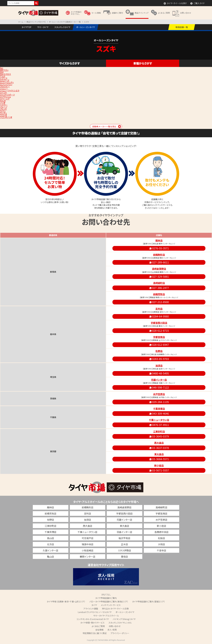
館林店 (159, 240)
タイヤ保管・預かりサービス (92, 623)
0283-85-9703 (159, 359)
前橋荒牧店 (159, 294)
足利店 (159, 309)
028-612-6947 (159, 345)
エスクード (5, 80)
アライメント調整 (91, 609)
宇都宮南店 (159, 337)
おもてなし (106, 594)
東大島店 (159, 454)
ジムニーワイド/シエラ (10, 91)
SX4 (2, 72)
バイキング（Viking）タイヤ (124, 619)
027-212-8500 (159, 302)
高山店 (51, 538)
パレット (3, 109)
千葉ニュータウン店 (159, 420)
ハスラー (4, 105)
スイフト (4, 93)
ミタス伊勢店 (125, 550)
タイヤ (94, 605)
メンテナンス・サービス (111, 605)
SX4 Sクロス (5, 74)
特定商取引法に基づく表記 (95, 633)
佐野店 (159, 351)
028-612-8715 (159, 330)
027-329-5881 (159, 276)
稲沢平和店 (124, 538)
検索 (36, 3)
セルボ (3, 101)
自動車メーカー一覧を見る (104, 126)
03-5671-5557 (159, 470)
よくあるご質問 (98, 626)
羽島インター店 (124, 532)
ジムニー (4, 88)
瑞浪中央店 (88, 544)
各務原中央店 (161, 532)
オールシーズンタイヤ (125, 612)
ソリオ (3, 103)
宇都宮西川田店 (159, 323)
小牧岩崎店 (88, 550)
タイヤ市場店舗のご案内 (106, 598)
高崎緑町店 (159, 283)
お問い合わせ (115, 626)
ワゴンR (3, 115)
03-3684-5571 (159, 459)
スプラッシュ (5, 97)
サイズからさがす (69, 63)
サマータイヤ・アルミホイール (106, 616)
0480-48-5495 (159, 373)
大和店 (161, 544)
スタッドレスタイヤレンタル (120, 623)
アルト (3, 76)
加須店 (159, 366)
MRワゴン (4, 70)
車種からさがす (143, 63)
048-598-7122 (159, 387)
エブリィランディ (7, 82)
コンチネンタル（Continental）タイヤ (93, 619)
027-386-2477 (159, 288)
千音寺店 (161, 550)
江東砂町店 (159, 431)
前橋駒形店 (159, 255)
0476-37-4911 (159, 425)
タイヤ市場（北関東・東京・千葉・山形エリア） (66, 602)
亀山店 (51, 557)
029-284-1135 (159, 402)
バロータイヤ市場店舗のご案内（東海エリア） (109, 602)
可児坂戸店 (88, 538)
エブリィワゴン (6, 84)
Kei (2, 68)
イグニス (4, 78)
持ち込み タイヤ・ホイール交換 (115, 609)
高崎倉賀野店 (159, 269)
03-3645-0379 (159, 436)
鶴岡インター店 (88, 557)
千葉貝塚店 (159, 409)
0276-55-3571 (159, 248)
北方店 (51, 544)
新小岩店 (159, 465)
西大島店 (159, 443)
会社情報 (99, 630)
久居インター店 (51, 550)
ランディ (3, 113)
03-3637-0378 (159, 448)
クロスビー (5, 86)
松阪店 (161, 538)
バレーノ (4, 107)
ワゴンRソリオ (6, 117)
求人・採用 (112, 630)
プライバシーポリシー (120, 633)
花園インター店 (159, 380)
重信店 (124, 557)
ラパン (3, 111)
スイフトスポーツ (7, 95)
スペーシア (5, 99)
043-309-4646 (159, 413)
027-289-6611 (159, 262)
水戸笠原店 (159, 394)
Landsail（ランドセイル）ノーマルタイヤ (95, 612)
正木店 (124, 544)
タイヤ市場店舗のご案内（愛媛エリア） (149, 602)
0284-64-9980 (159, 316)
